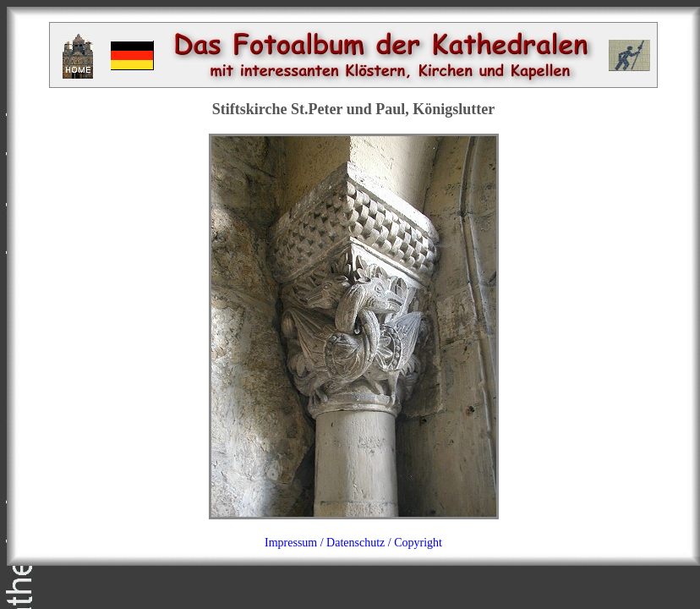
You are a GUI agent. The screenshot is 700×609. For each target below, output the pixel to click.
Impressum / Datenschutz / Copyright (353, 543)
